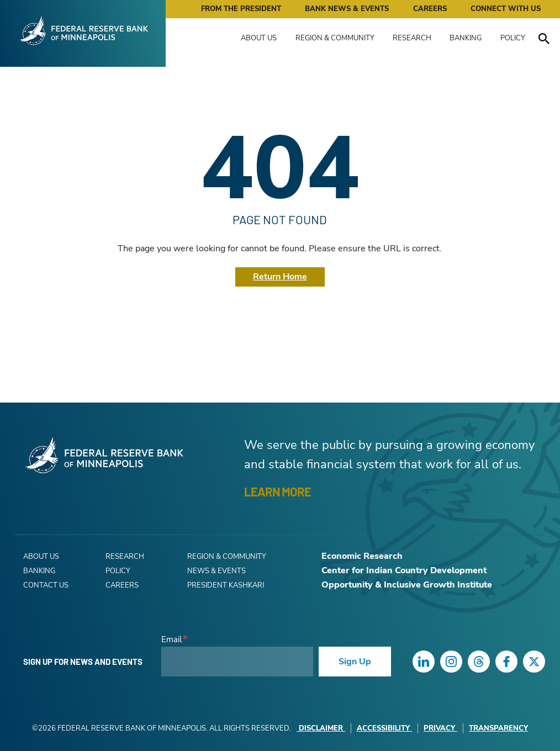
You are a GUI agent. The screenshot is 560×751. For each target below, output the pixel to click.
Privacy (440, 728)
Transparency (498, 728)
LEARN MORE (278, 491)
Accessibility (384, 728)
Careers (430, 9)
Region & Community (335, 38)
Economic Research (362, 556)
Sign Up (355, 662)
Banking (466, 38)
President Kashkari (226, 585)
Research (412, 38)
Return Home (280, 277)
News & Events (216, 571)
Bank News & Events (347, 9)
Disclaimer (321, 728)
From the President (241, 9)
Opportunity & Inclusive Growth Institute (407, 585)
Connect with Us (506, 9)
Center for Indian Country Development (404, 570)
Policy (513, 38)
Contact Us (46, 585)
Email (171, 640)
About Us (259, 38)
